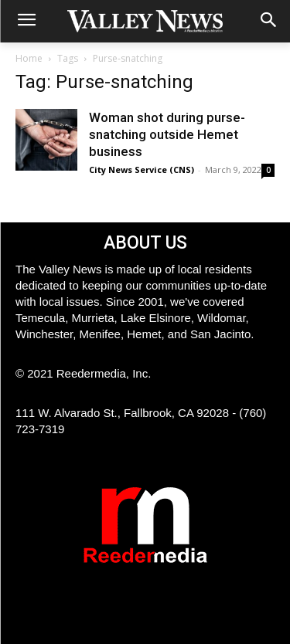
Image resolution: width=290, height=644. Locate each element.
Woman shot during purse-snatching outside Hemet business (167, 134)
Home (29, 58)
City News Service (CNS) (142, 169)
